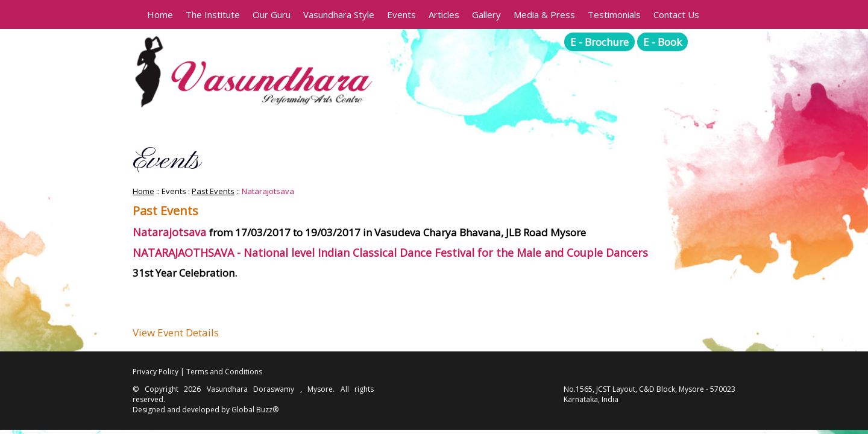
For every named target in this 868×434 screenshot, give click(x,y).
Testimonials (614, 14)
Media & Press (544, 14)
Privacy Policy (156, 372)
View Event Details (176, 332)
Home (160, 14)
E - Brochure (599, 42)
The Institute (213, 14)
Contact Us (676, 14)
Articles (444, 14)
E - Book (662, 42)
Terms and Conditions (224, 372)
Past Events (213, 191)
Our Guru (272, 14)
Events (401, 14)
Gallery (486, 14)
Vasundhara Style (339, 14)
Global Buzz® (255, 410)
